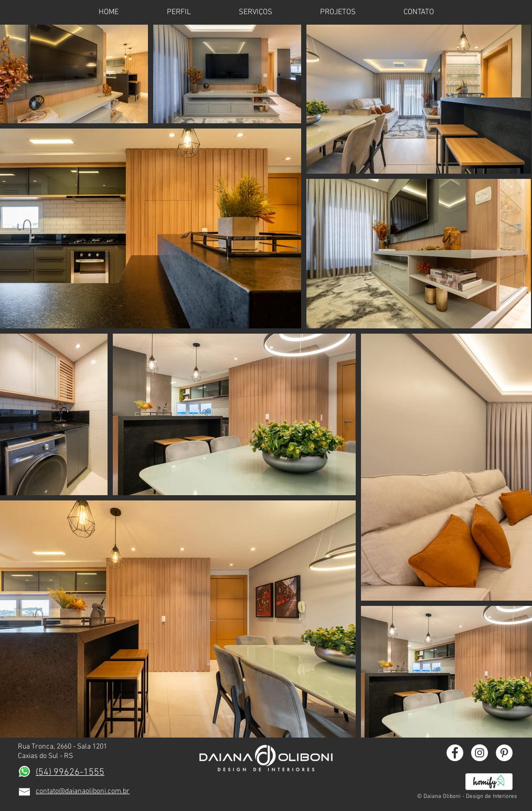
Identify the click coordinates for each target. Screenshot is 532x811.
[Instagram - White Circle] (480, 753)
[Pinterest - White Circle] (504, 753)
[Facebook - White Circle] (455, 753)
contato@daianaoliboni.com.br (83, 791)
